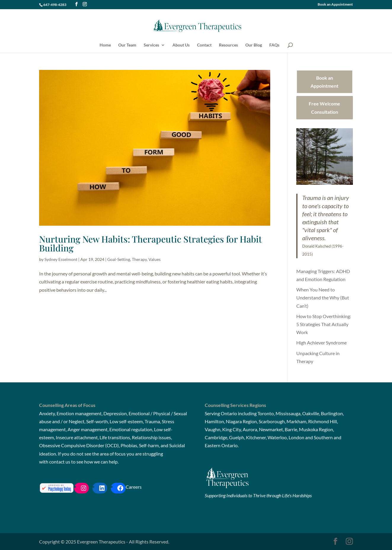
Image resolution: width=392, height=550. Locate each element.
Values (155, 259)
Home (105, 45)
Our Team (127, 45)
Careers (134, 487)
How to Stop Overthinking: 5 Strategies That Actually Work (324, 324)
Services (151, 45)
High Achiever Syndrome (321, 343)
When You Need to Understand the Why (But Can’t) (323, 298)
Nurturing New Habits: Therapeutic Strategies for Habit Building (151, 243)
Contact (204, 45)
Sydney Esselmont (61, 259)
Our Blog (254, 45)
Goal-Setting (119, 259)
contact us (60, 462)
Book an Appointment (335, 5)
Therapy (139, 259)
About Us (181, 45)
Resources (228, 45)
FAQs (274, 45)
